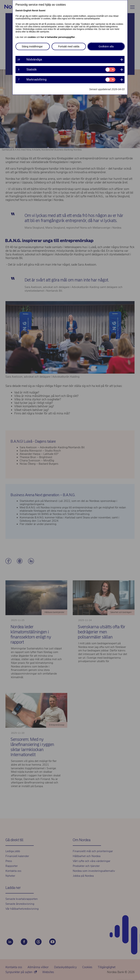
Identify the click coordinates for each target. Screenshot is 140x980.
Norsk (35, 11)
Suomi (42, 11)
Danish (19, 11)
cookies (32, 37)
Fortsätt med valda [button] (69, 46)
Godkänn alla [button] (106, 46)
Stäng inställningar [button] (32, 46)
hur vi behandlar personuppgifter (58, 37)
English (27, 11)
